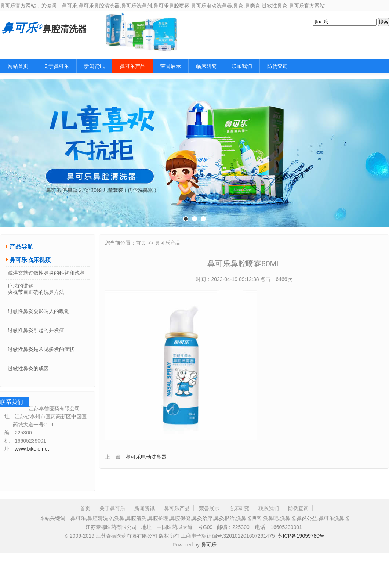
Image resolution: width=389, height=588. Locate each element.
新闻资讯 (94, 66)
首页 (141, 243)
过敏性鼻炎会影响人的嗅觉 (39, 311)
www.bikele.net (32, 449)
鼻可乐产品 (132, 66)
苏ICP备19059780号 (301, 536)
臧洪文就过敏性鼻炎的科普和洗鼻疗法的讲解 (46, 275)
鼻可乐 (209, 545)
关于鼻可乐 (56, 66)
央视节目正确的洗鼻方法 (36, 292)
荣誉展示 (171, 66)
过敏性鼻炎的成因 (28, 368)
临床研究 (206, 66)
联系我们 (242, 66)
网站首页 (18, 66)
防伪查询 (277, 66)
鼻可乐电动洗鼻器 (146, 457)
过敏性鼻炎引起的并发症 (36, 330)
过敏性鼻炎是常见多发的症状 (41, 349)
